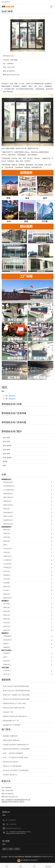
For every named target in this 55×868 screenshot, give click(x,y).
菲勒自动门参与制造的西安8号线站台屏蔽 (16, 699)
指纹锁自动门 (8, 501)
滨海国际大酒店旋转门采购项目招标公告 (16, 745)
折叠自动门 (7, 665)
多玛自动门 (7, 670)
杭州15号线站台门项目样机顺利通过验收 (16, 686)
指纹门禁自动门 (8, 497)
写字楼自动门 (8, 568)
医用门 (6, 545)
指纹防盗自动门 (8, 494)
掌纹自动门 (7, 615)
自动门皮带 (6, 438)
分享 (7, 865)
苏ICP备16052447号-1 (47, 857)
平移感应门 (7, 653)
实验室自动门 (8, 556)
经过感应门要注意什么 (10, 775)
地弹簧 (5, 462)
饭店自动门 (7, 537)
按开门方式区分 (7, 650)
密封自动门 (12, 396)
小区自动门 (7, 579)
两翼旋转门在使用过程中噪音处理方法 (15, 716)
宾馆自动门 (7, 534)
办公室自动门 (8, 564)
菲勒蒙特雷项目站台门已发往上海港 (14, 703)
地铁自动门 (7, 594)
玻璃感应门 (7, 647)
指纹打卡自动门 (8, 516)
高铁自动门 (7, 587)
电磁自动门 (7, 630)
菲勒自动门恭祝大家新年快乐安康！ (14, 708)
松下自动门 (7, 674)
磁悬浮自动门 (8, 598)
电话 (21, 865)
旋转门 (6, 657)
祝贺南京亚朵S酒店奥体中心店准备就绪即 (16, 749)
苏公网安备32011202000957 (29, 860)
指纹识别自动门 (8, 505)
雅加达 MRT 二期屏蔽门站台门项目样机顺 (16, 695)
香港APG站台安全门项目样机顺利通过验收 (17, 691)
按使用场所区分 (7, 527)
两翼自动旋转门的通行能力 (12, 740)
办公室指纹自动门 (9, 490)
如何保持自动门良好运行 (11, 762)
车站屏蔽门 (7, 583)
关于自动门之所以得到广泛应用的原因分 (16, 770)
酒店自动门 (7, 530)
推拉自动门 (7, 661)
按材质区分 (5, 633)
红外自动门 (7, 623)
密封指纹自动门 (8, 482)
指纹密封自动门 (8, 524)
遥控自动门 (7, 626)
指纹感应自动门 (8, 520)
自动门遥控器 (7, 458)
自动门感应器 (7, 446)
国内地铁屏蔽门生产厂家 (11, 721)
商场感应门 (7, 575)
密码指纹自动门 (7, 479)
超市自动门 (7, 571)
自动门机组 (6, 450)
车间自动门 (7, 552)
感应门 (11, 849)
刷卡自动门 (7, 604)
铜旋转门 (6, 644)
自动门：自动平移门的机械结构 (13, 753)
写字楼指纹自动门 (9, 486)
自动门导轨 (6, 442)
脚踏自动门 (7, 608)
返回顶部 (48, 865)
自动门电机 (6, 454)
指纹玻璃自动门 (8, 513)
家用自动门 (7, 541)
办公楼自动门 (8, 560)
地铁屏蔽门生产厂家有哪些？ (12, 725)
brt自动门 (6, 590)
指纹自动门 (7, 509)
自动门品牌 (5, 668)
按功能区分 (5, 601)
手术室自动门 (8, 549)
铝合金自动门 (8, 640)
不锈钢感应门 (8, 636)
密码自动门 (12, 399)
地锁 (4, 466)
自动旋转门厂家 (8, 712)
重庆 (3, 391)
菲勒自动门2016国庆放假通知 (12, 766)
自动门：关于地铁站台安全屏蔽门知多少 (16, 758)
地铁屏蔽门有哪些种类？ (11, 736)
